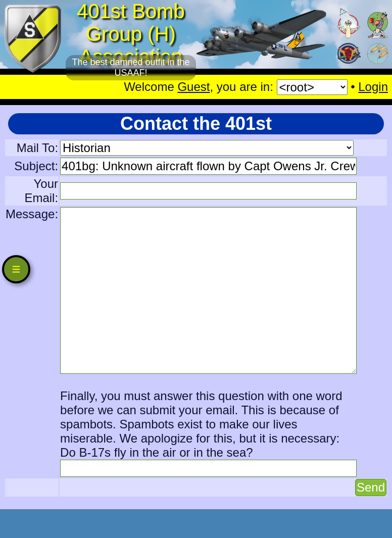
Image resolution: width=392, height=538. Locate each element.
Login (373, 87)
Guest (193, 87)
